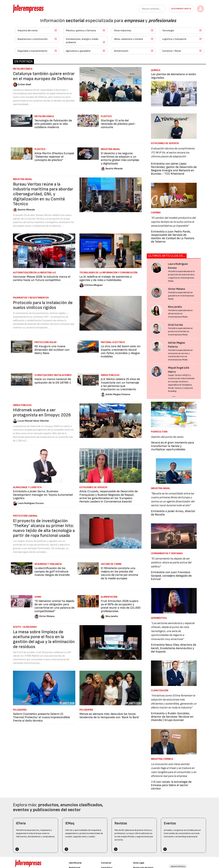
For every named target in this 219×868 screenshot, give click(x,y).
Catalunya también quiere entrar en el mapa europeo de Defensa (44, 76)
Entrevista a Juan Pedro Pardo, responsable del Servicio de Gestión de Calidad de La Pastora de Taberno (173, 237)
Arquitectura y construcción (33, 39)
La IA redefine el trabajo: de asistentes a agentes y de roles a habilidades (106, 278)
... (174, 395)
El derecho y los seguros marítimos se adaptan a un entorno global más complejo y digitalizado (120, 158)
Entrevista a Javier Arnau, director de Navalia (173, 513)
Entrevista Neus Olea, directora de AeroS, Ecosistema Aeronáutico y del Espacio (174, 648)
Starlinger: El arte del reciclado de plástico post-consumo (118, 124)
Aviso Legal (139, 863)
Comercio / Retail (172, 51)
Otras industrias (123, 31)
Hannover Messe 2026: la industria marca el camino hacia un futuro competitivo (42, 278)
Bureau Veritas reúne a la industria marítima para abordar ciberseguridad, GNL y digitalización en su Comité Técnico (43, 194)
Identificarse (75, 863)
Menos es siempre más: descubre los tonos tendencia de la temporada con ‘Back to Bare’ (109, 716)
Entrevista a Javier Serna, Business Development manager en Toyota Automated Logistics (43, 495)
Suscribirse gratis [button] (181, 9)
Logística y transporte (174, 39)
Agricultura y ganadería (78, 51)
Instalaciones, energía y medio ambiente (82, 41)
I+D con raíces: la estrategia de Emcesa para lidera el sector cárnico (171, 785)
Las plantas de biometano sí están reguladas (174, 76)
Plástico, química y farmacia (81, 31)
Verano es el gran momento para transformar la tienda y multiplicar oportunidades (172, 446)
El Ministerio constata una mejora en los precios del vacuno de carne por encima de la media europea (119, 573)
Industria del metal (28, 31)
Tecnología (168, 31)
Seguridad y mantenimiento (32, 51)
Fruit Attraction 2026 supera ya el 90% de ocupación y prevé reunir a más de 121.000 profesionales (121, 606)
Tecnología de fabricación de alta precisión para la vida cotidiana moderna (53, 124)
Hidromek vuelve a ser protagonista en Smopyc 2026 (42, 412)
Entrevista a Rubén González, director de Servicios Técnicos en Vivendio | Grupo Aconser (172, 717)
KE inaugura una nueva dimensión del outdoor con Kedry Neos (52, 350)
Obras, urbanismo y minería (128, 39)
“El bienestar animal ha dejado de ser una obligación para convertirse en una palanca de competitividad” (54, 606)
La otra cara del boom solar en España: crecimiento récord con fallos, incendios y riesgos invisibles (121, 351)
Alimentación (121, 51)
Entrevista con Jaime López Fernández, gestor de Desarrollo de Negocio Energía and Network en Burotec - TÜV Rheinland (174, 169)
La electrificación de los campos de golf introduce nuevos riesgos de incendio (52, 572)
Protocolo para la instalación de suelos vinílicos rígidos (43, 305)
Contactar (106, 863)
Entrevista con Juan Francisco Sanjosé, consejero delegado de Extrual (171, 576)
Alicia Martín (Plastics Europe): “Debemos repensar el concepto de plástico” (54, 157)
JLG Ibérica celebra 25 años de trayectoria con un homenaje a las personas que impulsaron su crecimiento (120, 384)
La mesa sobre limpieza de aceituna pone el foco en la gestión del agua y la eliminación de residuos (44, 639)
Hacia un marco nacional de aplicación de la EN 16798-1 (53, 381)
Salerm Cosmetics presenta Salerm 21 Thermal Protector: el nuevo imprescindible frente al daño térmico (41, 717)
